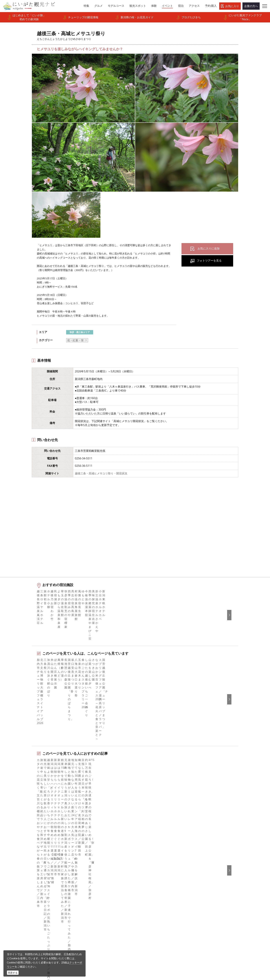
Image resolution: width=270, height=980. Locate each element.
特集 (25, 860)
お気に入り (232, 6)
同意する (13, 973)
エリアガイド (30, 864)
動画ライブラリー (92, 897)
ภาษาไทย (204, 883)
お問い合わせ (206, 903)
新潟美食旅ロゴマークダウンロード (103, 911)
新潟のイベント (41, 834)
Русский (203, 878)
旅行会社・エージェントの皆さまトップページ (107, 862)
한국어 (202, 864)
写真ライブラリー (147, 947)
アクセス (28, 897)
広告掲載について (92, 883)
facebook (145, 860)
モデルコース (30, 873)
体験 (25, 883)
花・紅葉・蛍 (75, 340)
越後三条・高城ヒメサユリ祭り (70, 834)
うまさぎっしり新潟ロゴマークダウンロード (107, 918)
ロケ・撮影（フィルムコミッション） (104, 925)
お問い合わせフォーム (213, 956)
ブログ (143, 873)
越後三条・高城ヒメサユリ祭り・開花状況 (101, 473)
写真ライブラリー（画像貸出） (100, 892)
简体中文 (203, 869)
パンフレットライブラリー (97, 902)
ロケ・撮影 (143, 956)
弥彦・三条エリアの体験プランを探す (61, 764)
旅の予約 (28, 892)
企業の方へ (251, 6)
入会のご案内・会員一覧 (96, 878)
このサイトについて (93, 869)
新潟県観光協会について (96, 873)
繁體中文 (203, 873)
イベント (28, 888)
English (202, 860)
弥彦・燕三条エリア (80, 332)
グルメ (26, 869)
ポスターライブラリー (95, 906)
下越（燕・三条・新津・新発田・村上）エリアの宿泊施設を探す (78, 786)
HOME (24, 834)
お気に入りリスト (33, 902)
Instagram (146, 869)
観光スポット (30, 878)
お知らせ (28, 906)
